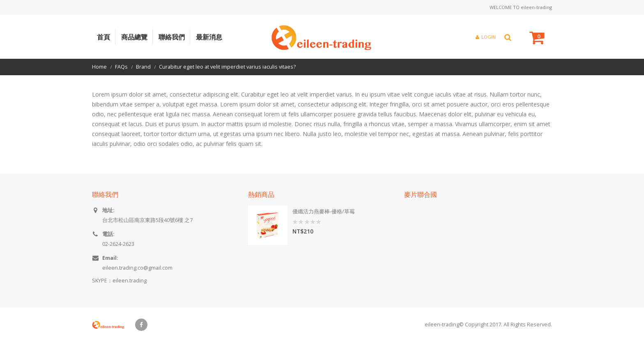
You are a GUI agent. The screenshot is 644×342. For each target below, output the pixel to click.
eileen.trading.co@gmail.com (137, 268)
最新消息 (209, 37)
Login (486, 37)
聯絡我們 (172, 37)
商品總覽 (134, 37)
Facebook (141, 325)
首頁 (103, 37)
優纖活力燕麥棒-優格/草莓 (324, 211)
